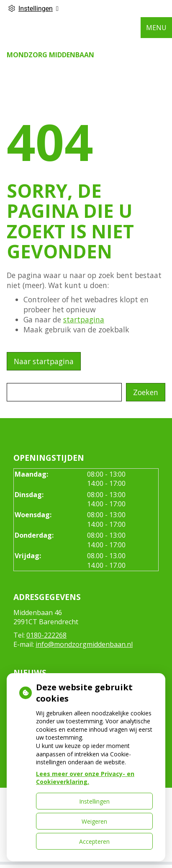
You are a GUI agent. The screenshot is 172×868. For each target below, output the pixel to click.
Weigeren (94, 821)
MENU (156, 28)
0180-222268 (46, 635)
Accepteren (94, 841)
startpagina (84, 319)
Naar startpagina (44, 361)
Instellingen (94, 801)
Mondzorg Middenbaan (50, 55)
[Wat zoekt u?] (64, 392)
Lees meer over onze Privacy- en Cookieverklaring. (85, 778)
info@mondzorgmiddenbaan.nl (84, 644)
